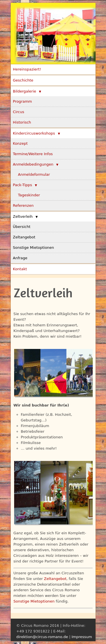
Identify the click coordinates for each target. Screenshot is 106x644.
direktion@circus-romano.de (42, 637)
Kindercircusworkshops (34, 133)
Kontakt (20, 269)
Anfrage (20, 258)
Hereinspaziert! (27, 69)
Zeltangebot (24, 237)
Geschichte (23, 80)
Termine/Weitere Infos (33, 154)
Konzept (20, 143)
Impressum (82, 637)
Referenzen (23, 205)
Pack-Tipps (23, 185)
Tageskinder (29, 195)
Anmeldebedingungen (33, 164)
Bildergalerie (25, 91)
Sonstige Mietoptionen (34, 248)
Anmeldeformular (34, 174)
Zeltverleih (23, 217)
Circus (19, 112)
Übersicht (22, 227)
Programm (23, 101)
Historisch (22, 122)
